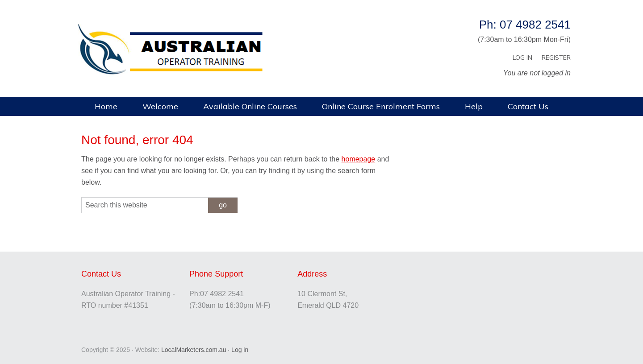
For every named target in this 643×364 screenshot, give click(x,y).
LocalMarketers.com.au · (196, 350)
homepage (359, 159)
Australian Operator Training (192, 29)
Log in (240, 350)
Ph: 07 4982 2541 (525, 25)
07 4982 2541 (222, 294)
